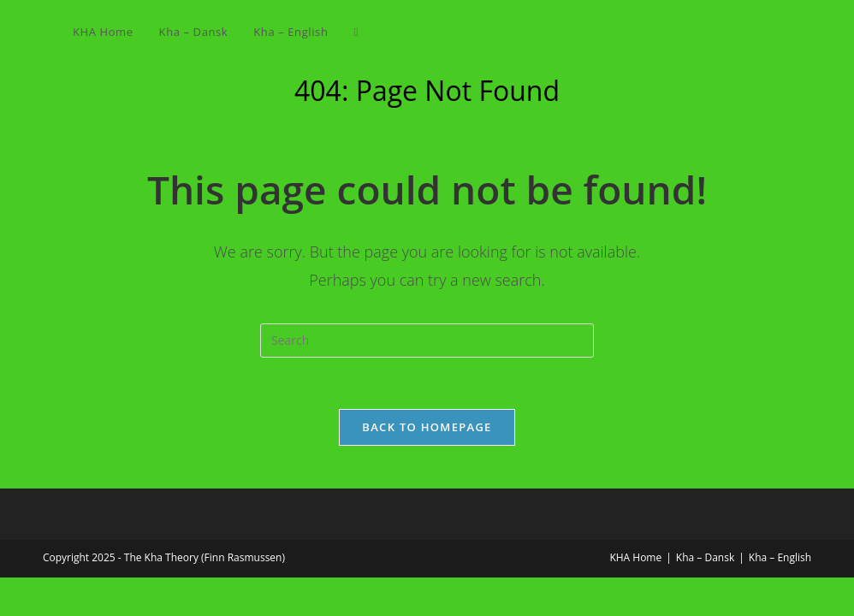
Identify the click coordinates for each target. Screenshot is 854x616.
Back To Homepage (427, 427)
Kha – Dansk (705, 557)
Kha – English (780, 557)
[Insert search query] (427, 341)
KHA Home (635, 557)
